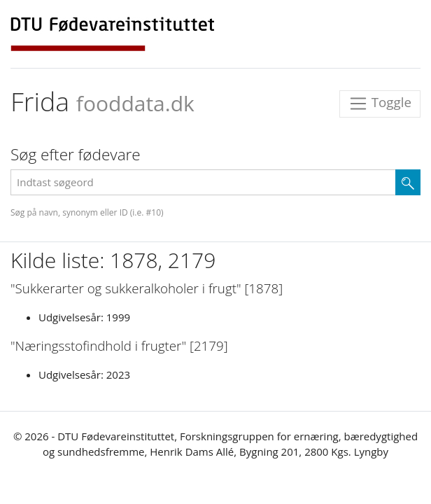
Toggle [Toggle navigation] (380, 104)
